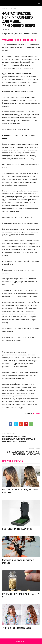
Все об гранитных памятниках (17, 529)
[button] (39, 3)
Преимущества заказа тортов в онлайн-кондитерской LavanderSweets (22, 453)
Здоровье (12, 8)
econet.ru (36, 413)
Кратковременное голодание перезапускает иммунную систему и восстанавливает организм (18, 439)
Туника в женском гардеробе (17, 628)
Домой (5, 8)
